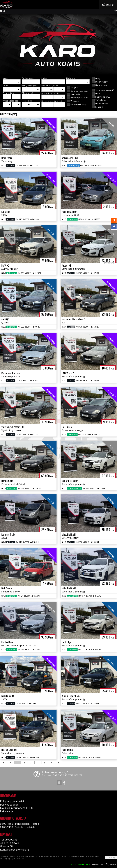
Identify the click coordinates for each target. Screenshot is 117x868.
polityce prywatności (16, 858)
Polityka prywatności (12, 801)
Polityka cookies (9, 805)
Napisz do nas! (87, 864)
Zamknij (111, 857)
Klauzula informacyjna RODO (17, 808)
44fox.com (111, 864)
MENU (3, 11)
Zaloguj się (108, 5)
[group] (58, 44)
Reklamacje (7, 811)
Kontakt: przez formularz (14, 850)
